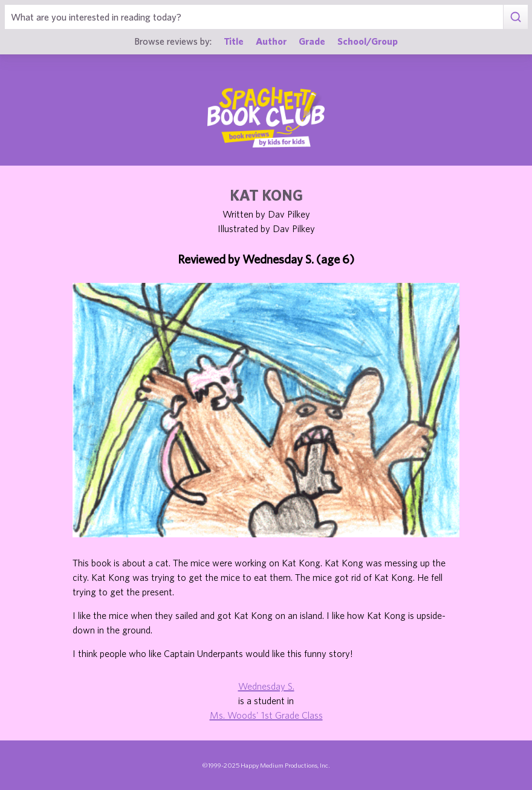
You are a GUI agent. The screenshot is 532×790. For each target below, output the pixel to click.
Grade (312, 41)
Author (271, 41)
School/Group (368, 41)
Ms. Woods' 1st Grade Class (266, 715)
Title (234, 41)
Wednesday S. (266, 686)
